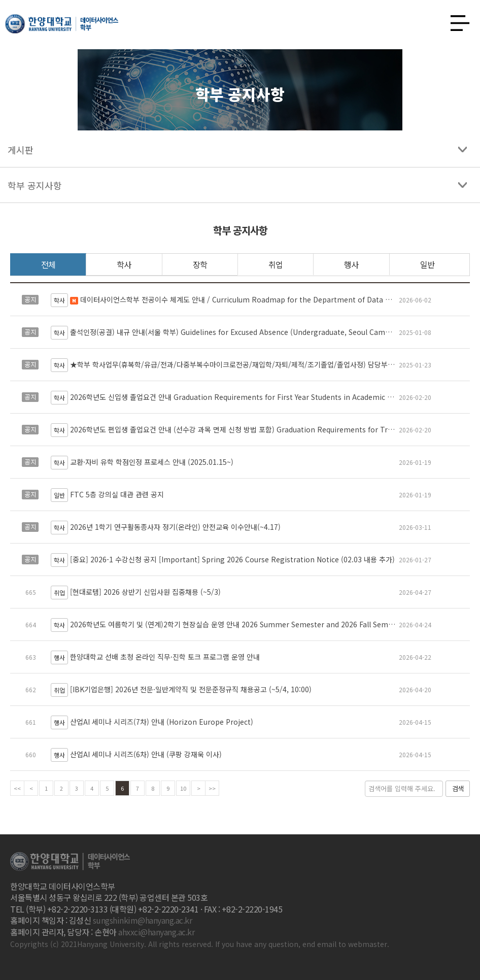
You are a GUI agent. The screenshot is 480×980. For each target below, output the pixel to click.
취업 (276, 264)
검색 (458, 788)
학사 (124, 264)
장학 (200, 264)
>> (212, 788)
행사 (351, 264)
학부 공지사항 (35, 185)
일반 (427, 264)
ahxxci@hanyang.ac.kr (156, 932)
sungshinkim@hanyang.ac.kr (143, 920)
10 (183, 788)
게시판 (21, 150)
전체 (48, 264)
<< (17, 788)
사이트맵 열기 (456, 20)
